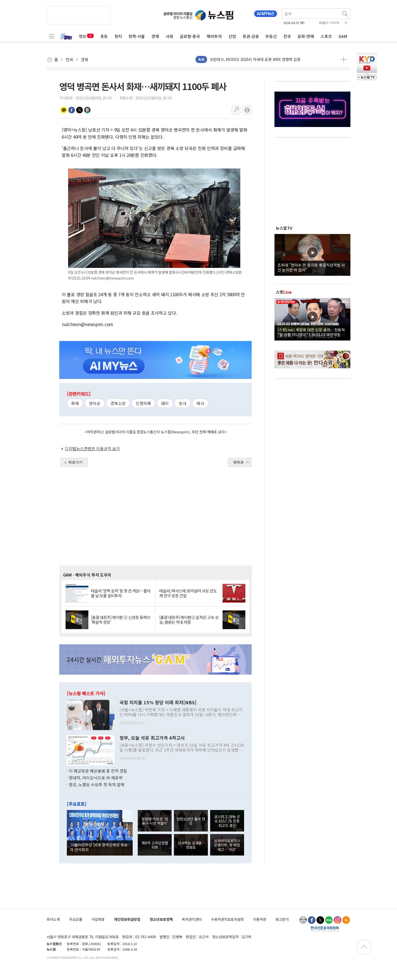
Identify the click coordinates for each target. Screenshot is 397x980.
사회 (169, 36)
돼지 (165, 403)
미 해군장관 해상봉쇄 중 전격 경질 (98, 771)
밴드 (87, 110)
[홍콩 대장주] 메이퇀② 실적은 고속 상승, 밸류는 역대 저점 (189, 620)
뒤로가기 (75, 462)
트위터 (80, 110)
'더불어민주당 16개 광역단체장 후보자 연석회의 (99, 847)
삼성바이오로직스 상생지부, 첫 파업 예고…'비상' (227, 845)
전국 (287, 36)
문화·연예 (306, 36)
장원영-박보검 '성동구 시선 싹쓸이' (155, 821)
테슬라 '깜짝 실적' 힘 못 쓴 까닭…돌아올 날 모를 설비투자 (121, 593)
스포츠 (326, 36)
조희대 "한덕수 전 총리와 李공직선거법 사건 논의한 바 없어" (311, 267)
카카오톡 (64, 110)
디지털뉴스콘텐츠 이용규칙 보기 (92, 449)
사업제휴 (98, 919)
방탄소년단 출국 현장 (191, 821)
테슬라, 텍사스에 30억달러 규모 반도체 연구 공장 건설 (188, 593)
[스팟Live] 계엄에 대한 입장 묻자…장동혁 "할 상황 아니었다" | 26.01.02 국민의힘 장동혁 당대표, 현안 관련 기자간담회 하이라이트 (312, 332)
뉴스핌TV (284, 228)
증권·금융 (251, 36)
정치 (118, 36)
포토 (104, 36)
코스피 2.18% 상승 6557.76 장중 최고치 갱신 (227, 821)
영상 (86, 36)
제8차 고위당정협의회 (155, 845)
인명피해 (143, 403)
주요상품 (76, 919)
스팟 (284, 292)
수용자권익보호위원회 (227, 919)
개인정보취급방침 (127, 919)
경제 (155, 36)
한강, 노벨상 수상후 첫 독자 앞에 (97, 784)
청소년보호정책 (161, 919)
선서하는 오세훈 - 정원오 (191, 845)
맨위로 (239, 462)
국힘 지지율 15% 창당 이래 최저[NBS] (158, 702)
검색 (345, 14)
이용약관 (260, 919)
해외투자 (214, 36)
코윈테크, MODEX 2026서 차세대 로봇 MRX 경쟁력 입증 (255, 60)
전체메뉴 (52, 36)
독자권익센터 (192, 919)
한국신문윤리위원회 (325, 929)
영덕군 (95, 403)
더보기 (344, 59)
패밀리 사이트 (329, 23)
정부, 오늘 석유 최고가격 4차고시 (152, 738)
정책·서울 (137, 36)
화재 (75, 403)
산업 (232, 36)
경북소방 (118, 403)
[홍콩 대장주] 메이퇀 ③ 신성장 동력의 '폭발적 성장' (121, 620)
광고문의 (282, 919)
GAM (343, 36)
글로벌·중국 (190, 36)
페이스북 (72, 110)
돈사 (183, 403)
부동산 (271, 36)
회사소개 (53, 919)
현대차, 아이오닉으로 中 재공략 (96, 778)
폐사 (200, 403)
